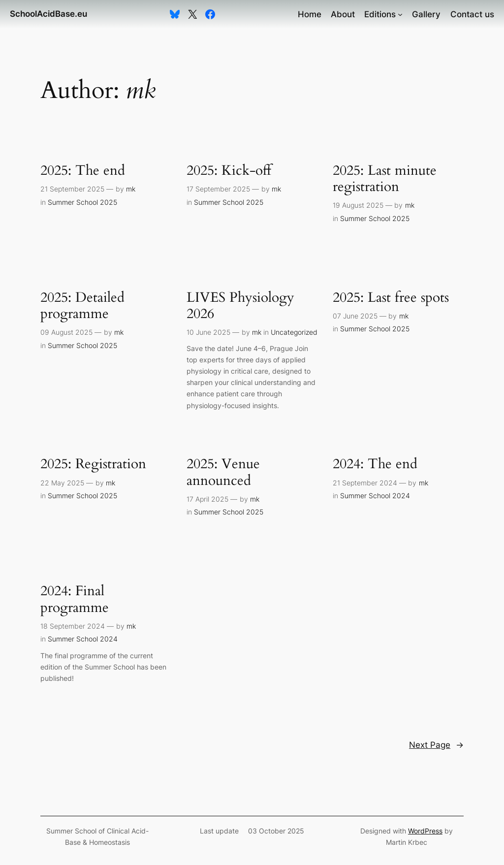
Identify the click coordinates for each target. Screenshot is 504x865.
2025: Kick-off (229, 171)
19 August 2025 (358, 205)
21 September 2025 (72, 189)
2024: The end (375, 464)
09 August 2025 (66, 332)
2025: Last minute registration (385, 179)
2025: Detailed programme (82, 306)
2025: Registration (93, 464)
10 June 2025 (208, 332)
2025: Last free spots (391, 298)
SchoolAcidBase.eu (48, 14)
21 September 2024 (365, 483)
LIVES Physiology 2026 (240, 306)
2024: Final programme (75, 599)
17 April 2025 (207, 499)
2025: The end (83, 171)
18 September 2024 (73, 626)
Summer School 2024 (375, 496)
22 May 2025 (62, 483)
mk (131, 189)
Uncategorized (294, 332)
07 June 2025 (355, 316)
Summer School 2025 (82, 202)
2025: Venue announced (223, 472)
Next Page (436, 745)
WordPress (425, 831)
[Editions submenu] (400, 14)
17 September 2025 (218, 189)
